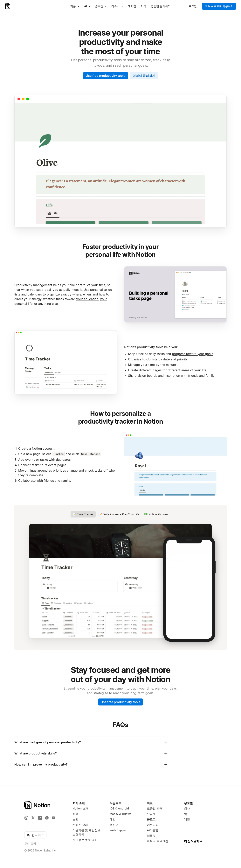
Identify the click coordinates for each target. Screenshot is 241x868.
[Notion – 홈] (8, 6)
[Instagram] (26, 818)
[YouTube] (53, 818)
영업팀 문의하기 (144, 76)
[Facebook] (47, 818)
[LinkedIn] (40, 818)
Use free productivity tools (106, 76)
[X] (33, 818)
